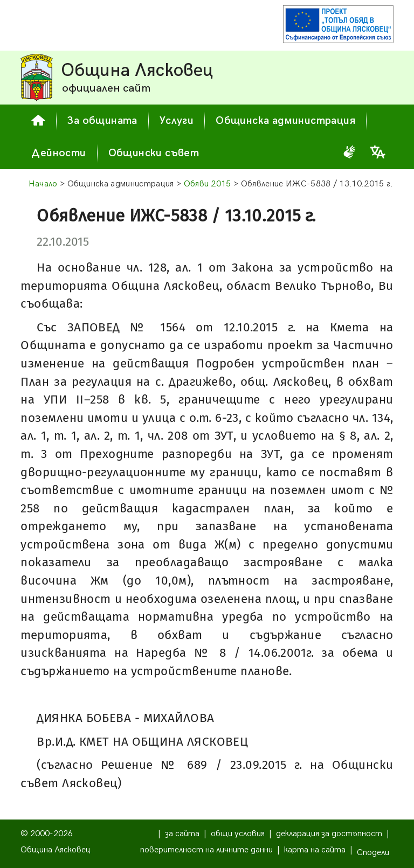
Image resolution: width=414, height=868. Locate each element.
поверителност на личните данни (206, 850)
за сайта (182, 834)
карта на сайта (315, 850)
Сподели (373, 853)
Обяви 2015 (208, 184)
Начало (43, 184)
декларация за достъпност (329, 834)
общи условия (238, 834)
